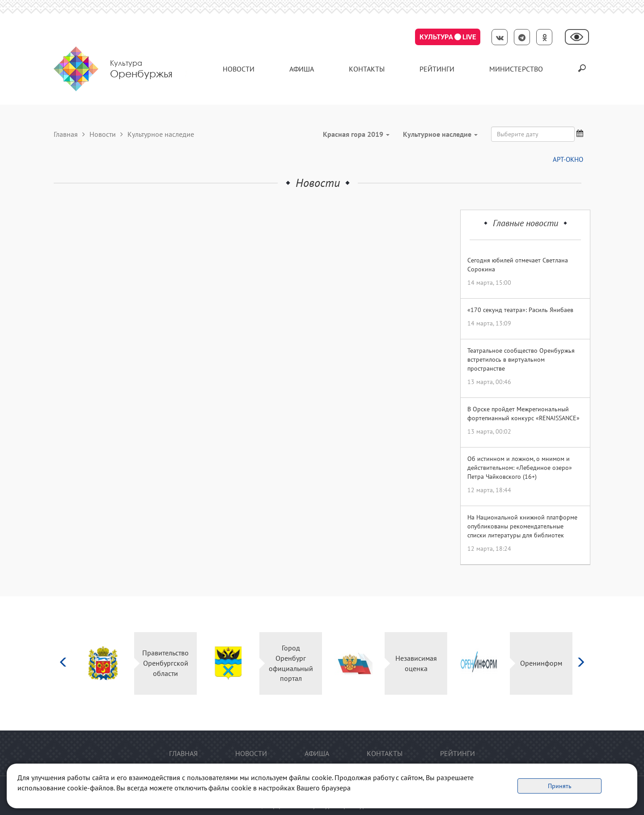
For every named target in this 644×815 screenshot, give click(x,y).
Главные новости (525, 223)
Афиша (302, 69)
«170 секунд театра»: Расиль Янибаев (520, 310)
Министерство (516, 69)
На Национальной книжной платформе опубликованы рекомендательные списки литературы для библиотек (522, 526)
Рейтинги (437, 69)
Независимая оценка (416, 663)
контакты (367, 69)
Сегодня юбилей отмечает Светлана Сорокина (518, 265)
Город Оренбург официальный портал (291, 663)
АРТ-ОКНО (568, 159)
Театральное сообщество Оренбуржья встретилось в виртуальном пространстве (521, 359)
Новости (239, 69)
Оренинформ (541, 663)
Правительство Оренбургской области (165, 663)
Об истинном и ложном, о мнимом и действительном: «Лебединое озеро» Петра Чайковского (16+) (520, 468)
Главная (66, 134)
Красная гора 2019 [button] (356, 134)
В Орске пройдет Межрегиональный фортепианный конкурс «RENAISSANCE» (523, 414)
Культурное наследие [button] (440, 134)
